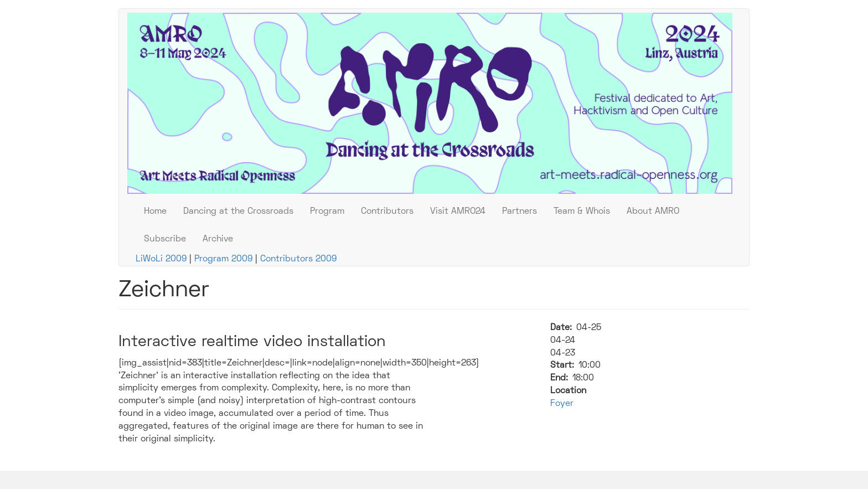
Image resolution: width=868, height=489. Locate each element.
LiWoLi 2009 (162, 259)
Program (327, 212)
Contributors (387, 212)
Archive (218, 239)
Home (155, 212)
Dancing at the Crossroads (238, 212)
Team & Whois (582, 212)
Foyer (562, 404)
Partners (520, 212)
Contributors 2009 (298, 259)
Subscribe (165, 239)
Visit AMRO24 (458, 212)
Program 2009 (223, 259)
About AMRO (653, 212)
